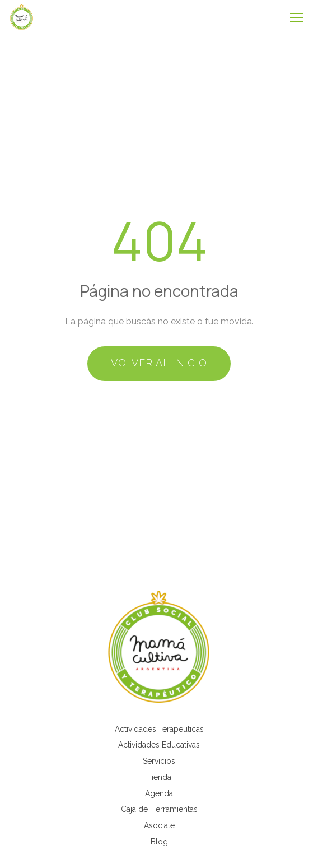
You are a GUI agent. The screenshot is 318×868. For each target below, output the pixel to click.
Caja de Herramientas (159, 809)
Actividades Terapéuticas (159, 729)
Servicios (159, 761)
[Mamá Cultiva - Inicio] (22, 17)
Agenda (159, 793)
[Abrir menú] (297, 17)
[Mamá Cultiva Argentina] (159, 647)
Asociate (159, 825)
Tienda (159, 777)
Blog (159, 842)
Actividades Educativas (159, 745)
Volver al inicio (159, 363)
